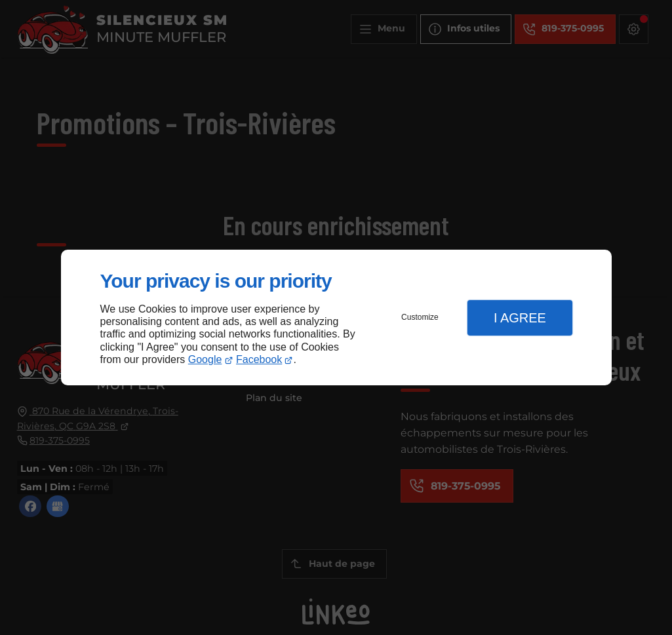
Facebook (259, 359)
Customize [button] (420, 317)
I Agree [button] (520, 318)
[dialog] (336, 317)
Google (205, 359)
